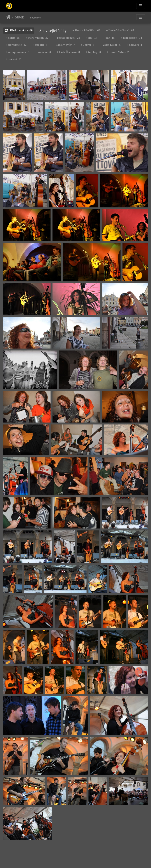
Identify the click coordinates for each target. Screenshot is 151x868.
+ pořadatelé (16, 45)
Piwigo (94, 860)
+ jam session (131, 38)
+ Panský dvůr (64, 45)
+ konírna (43, 52)
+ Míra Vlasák (37, 38)
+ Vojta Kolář (110, 45)
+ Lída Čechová (68, 52)
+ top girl (40, 45)
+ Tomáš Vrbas (118, 52)
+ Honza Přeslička (86, 30)
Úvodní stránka (8, 17)
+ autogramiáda (18, 52)
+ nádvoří (134, 45)
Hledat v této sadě (19, 30)
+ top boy (93, 52)
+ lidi (92, 38)
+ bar (109, 38)
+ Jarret (88, 45)
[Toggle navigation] (141, 6)
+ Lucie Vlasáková (120, 30)
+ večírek (13, 59)
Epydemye (35, 18)
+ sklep (13, 38)
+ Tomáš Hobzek (67, 38)
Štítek (20, 17)
